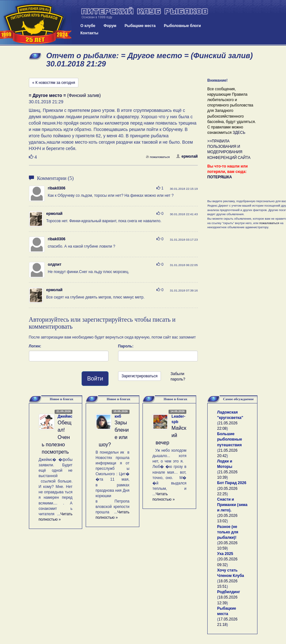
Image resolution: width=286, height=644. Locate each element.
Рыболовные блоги (182, 26)
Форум (110, 26)
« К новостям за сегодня (54, 83)
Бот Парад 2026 (232, 483)
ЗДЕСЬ (239, 133)
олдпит (55, 264)
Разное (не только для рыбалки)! (228, 532)
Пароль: (126, 346)
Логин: (35, 346)
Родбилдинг (229, 592)
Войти (95, 379)
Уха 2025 (225, 554)
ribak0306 (57, 188)
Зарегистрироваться (140, 376)
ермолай (187, 156)
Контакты (89, 33)
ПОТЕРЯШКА (220, 177)
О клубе (88, 26)
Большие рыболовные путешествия (229, 439)
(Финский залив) (65, 95)
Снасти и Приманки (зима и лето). (232, 505)
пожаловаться (158, 157)
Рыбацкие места (140, 26)
